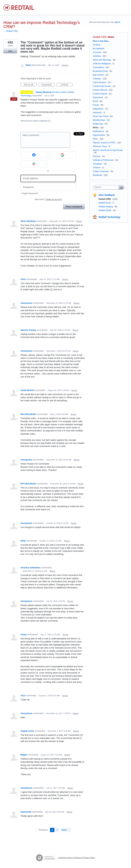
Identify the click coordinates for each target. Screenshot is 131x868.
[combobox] (107, 187)
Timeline (97, 168)
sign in (117, 22)
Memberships (99, 120)
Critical (67, 85)
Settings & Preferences (103, 160)
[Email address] (48, 178)
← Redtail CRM (10, 31)
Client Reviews (100, 82)
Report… (66, 65)
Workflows (97, 175)
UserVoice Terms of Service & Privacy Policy (77, 858)
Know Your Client (101, 116)
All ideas (97, 45)
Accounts (97, 52)
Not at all (30, 85)
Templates (97, 164)
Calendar (97, 79)
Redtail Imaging (106, 207)
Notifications (98, 131)
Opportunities (99, 135)
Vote (10, 51)
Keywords (97, 113)
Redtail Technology (110, 217)
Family (96, 105)
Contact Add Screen (102, 86)
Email (95, 101)
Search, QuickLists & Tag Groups (108, 150)
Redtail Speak (105, 210)
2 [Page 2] (57, 830)
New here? (48, 199)
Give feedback (107, 195)
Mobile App (98, 124)
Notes (111, 37)
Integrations (98, 109)
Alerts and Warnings (102, 60)
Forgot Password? (30, 193)
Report (79, 221)
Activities (97, 56)
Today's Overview (101, 171)
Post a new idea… (101, 41)
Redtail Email (105, 203)
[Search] (121, 187)
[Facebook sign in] (34, 155)
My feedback (99, 49)
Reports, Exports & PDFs (104, 143)
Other (95, 139)
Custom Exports (100, 94)
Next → (66, 830)
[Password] (48, 187)
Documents (98, 97)
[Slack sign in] (34, 164)
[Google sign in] (63, 155)
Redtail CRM (100, 37)
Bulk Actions (98, 75)
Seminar (97, 156)
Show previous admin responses (35, 121)
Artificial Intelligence (102, 64)
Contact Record (100, 90)
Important (48, 85)
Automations (99, 67)
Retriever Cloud (100, 146)
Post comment (74, 207)
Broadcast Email (100, 71)
